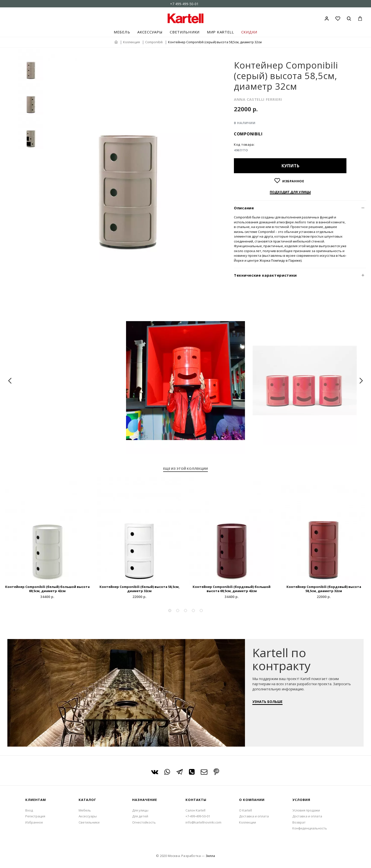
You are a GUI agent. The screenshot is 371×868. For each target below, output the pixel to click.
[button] (170, 611)
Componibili (154, 42)
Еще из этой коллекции (185, 469)
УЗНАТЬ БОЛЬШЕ (270, 704)
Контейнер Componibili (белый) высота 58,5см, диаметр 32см (140, 589)
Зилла (210, 856)
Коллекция (131, 42)
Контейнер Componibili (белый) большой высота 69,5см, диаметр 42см (47, 589)
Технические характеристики (265, 275)
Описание (244, 208)
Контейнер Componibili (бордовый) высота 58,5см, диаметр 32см (324, 589)
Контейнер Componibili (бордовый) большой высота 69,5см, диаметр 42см (232, 589)
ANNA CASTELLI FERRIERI (258, 99)
